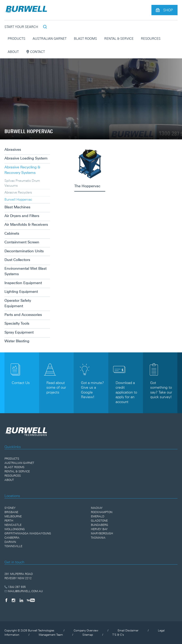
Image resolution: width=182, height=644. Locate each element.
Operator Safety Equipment (18, 303)
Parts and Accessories (23, 315)
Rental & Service (119, 39)
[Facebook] (6, 600)
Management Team (51, 635)
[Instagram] (13, 600)
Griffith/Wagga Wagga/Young (28, 533)
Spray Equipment (19, 332)
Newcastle (13, 525)
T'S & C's (118, 635)
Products (16, 39)
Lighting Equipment (21, 292)
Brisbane (11, 512)
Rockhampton (102, 512)
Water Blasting (17, 341)
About (13, 52)
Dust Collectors (17, 260)
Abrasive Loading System (26, 158)
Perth (9, 521)
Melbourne (13, 516)
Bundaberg (100, 525)
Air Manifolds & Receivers (26, 224)
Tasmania (98, 538)
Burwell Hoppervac (18, 199)
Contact (36, 52)
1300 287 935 (15, 587)
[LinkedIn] (21, 600)
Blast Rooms (85, 39)
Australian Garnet (50, 39)
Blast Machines (17, 207)
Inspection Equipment (23, 283)
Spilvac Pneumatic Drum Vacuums (22, 183)
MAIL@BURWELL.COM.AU (24, 591)
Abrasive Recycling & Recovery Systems (22, 170)
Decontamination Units (24, 251)
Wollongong (15, 529)
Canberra (12, 538)
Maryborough (102, 533)
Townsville (13, 546)
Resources (151, 39)
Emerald (98, 516)
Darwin (10, 542)
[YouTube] (31, 600)
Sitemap (88, 635)
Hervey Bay (99, 529)
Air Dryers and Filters (22, 216)
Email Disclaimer (128, 630)
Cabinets (12, 233)
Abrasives (13, 149)
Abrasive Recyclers (18, 192)
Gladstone (99, 521)
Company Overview (86, 630)
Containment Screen (22, 242)
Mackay (97, 508)
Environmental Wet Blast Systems (26, 271)
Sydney (10, 508)
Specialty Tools (17, 323)
